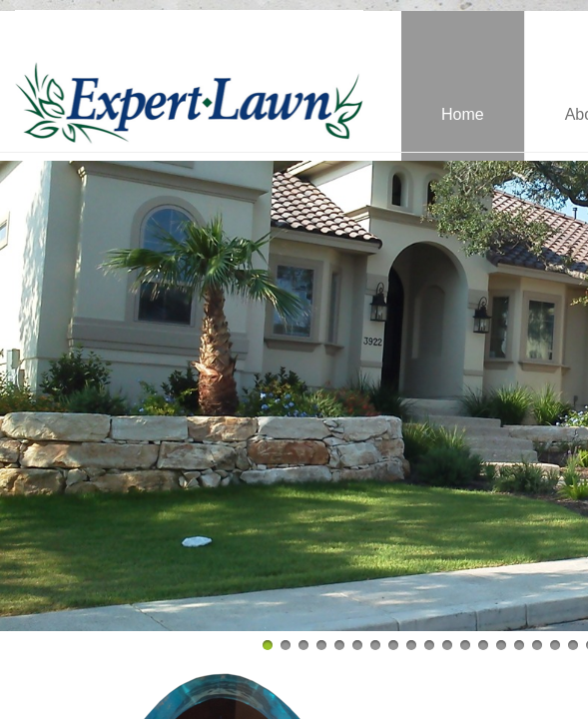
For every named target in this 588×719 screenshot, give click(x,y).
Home (463, 114)
